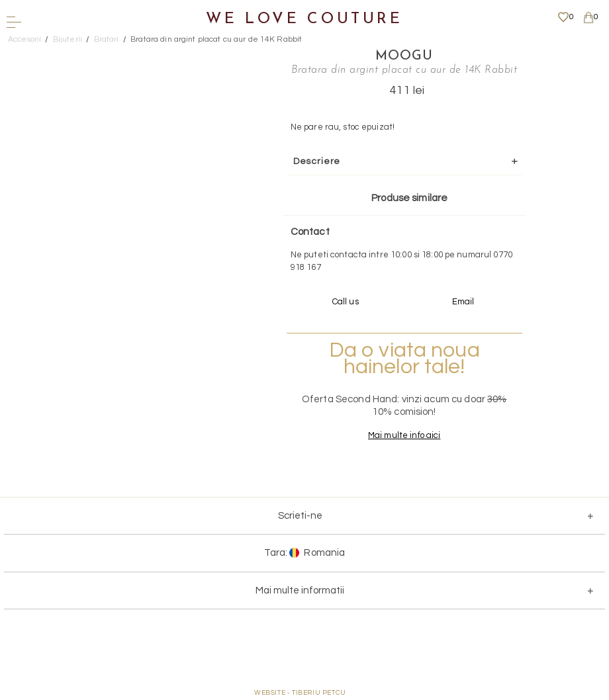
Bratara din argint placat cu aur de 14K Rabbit (216, 39)
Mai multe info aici (404, 435)
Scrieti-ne (300, 516)
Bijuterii (68, 39)
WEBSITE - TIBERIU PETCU (300, 693)
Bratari (107, 39)
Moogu (404, 56)
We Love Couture (304, 20)
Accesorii (24, 39)
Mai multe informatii (300, 591)
